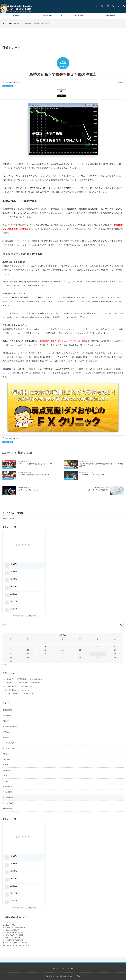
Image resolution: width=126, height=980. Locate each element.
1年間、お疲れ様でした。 (11, 686)
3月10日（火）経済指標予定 (98, 490)
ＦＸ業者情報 (7, 792)
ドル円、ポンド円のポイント (28, 490)
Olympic (5, 781)
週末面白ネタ (7, 715)
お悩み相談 (7, 759)
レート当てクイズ (9, 743)
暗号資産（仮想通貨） (10, 726)
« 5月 (4, 664)
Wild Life (6, 765)
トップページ (16, 16)
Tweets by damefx (8, 518)
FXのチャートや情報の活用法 (15, 928)
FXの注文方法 (10, 925)
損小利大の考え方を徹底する (15, 935)
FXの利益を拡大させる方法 (14, 933)
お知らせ (6, 754)
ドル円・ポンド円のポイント (12, 694)
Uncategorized (8, 770)
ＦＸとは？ (9, 923)
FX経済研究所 (7, 787)
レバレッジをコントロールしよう (18, 945)
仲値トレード (7, 737)
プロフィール (79, 16)
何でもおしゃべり (9, 732)
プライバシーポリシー (69, 969)
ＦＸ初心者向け (8, 86)
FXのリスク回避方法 (12, 930)
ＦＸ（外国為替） (9, 803)
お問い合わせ (110, 16)
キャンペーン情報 (9, 748)
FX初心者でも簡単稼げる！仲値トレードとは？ (33, 476)
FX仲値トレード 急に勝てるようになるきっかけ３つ (35, 465)
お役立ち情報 (47, 16)
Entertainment (7, 809)
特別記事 (6, 721)
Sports (5, 776)
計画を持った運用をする (14, 938)
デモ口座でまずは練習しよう (15, 940)
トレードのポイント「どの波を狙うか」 (93, 476)
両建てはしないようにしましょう (17, 943)
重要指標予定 (7, 710)
